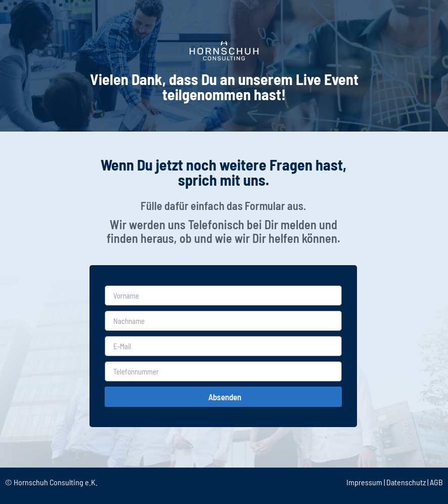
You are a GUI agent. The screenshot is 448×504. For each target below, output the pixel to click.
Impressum (364, 482)
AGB (436, 482)
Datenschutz (406, 482)
